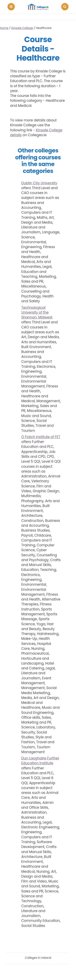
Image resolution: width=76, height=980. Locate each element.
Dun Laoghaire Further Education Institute (40, 761)
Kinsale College (22, 28)
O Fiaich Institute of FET (41, 437)
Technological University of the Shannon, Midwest (37, 313)
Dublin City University (39, 183)
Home (4, 28)
